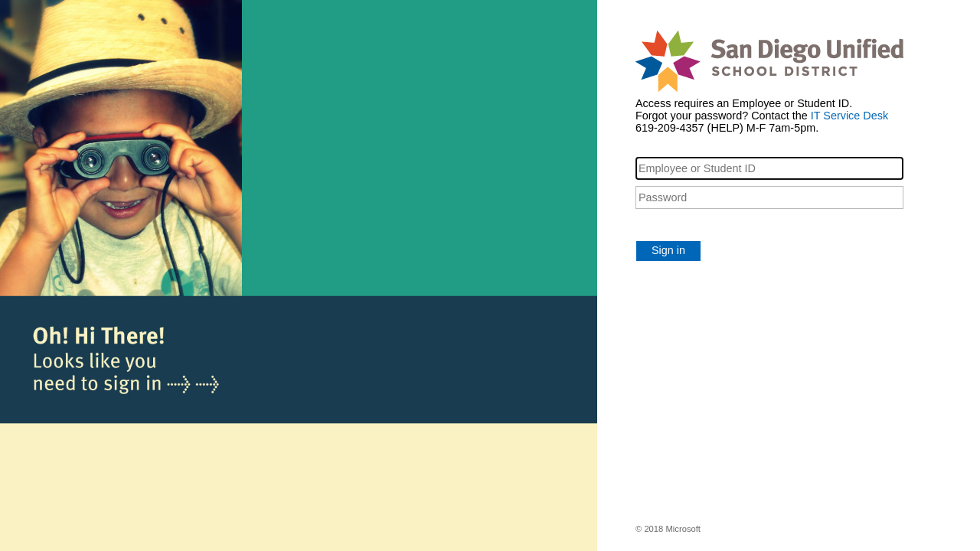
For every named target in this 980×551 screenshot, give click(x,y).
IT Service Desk (849, 116)
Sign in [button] (668, 250)
